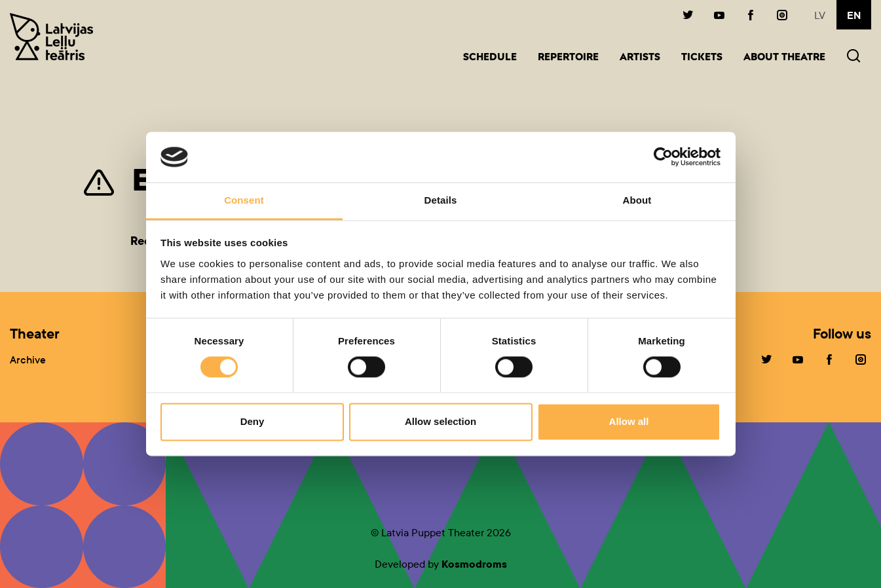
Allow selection (440, 421)
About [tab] (637, 200)
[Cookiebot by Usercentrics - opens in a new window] (663, 157)
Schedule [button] (490, 58)
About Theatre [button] (784, 58)
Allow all (629, 421)
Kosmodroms (474, 564)
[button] (853, 57)
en (854, 16)
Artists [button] (640, 58)
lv (820, 15)
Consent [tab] (244, 200)
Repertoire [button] (568, 58)
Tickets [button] (702, 58)
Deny (253, 421)
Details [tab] (441, 200)
